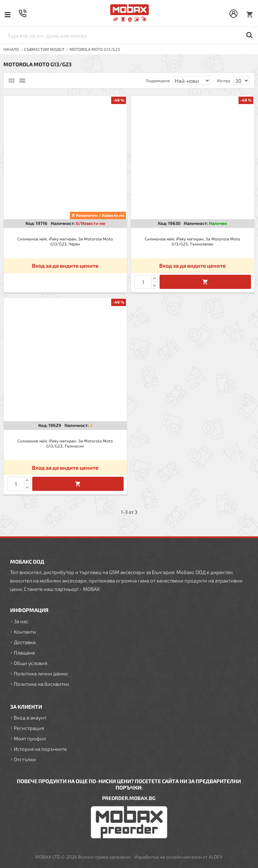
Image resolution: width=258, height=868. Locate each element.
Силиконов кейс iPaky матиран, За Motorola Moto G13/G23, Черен (65, 241)
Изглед (224, 80)
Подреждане (158, 80)
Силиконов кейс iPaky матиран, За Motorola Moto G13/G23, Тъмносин (65, 443)
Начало (11, 49)
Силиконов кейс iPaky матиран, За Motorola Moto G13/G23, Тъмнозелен (192, 241)
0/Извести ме (91, 223)
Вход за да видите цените (65, 265)
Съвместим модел (44, 49)
